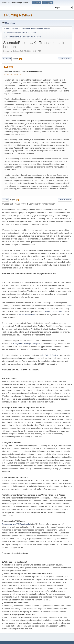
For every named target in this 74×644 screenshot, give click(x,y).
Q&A (70, 306)
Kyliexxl (9, 67)
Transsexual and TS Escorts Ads (16, 524)
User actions (65, 59)
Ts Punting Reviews (17, 15)
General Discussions (53, 312)
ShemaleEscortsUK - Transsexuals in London (23, 71)
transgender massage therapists (27, 344)
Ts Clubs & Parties (50, 355)
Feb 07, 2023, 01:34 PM (13, 74)
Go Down (7, 59)
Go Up (5, 200)
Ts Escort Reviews (27, 314)
